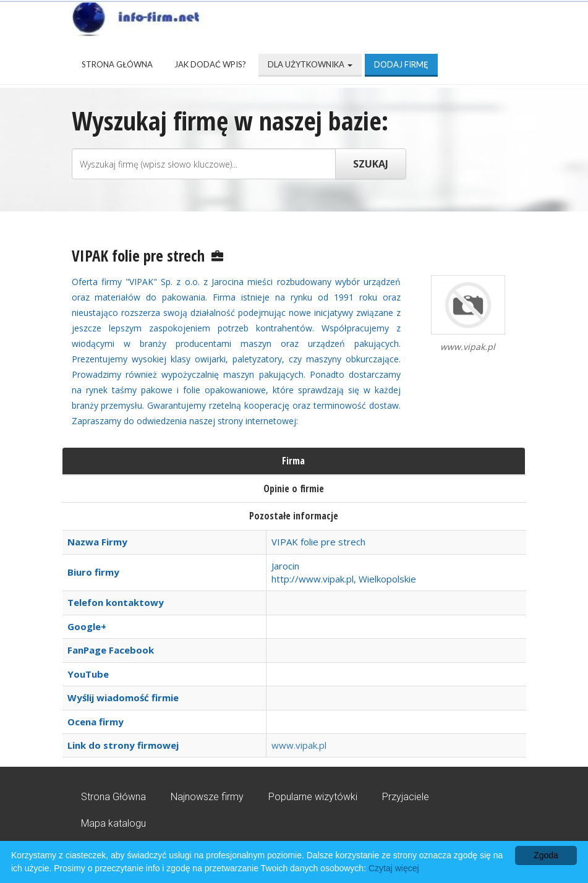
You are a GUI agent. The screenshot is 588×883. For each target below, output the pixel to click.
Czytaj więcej (394, 868)
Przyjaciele (406, 797)
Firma (293, 461)
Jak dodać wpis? (210, 64)
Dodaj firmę (401, 64)
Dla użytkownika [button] (310, 64)
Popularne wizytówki (313, 797)
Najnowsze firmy (207, 797)
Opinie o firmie (294, 488)
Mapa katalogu (113, 823)
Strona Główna (117, 64)
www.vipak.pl (299, 745)
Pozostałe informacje (294, 516)
